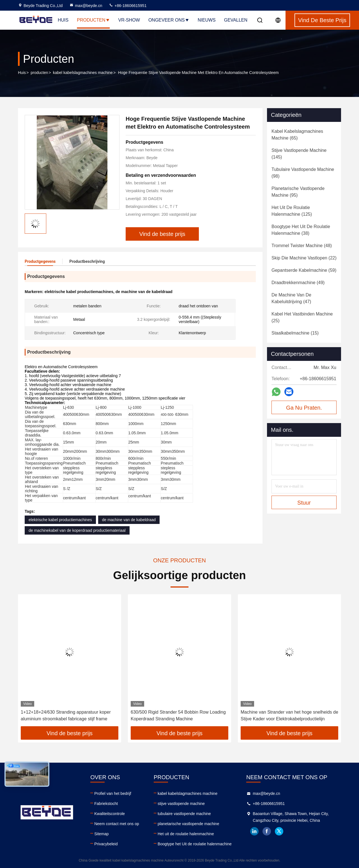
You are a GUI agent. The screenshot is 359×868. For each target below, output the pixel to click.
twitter (279, 831)
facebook (267, 831)
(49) (298, 283)
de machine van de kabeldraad (129, 520)
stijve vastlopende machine (181, 804)
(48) (302, 246)
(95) (298, 192)
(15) (295, 333)
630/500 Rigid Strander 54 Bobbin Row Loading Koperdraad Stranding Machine (178, 715)
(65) (297, 135)
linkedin (254, 831)
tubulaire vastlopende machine (184, 814)
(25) (302, 317)
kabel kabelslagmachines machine (83, 73)
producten (39, 73)
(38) (301, 230)
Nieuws (207, 20)
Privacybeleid (106, 844)
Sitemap (101, 834)
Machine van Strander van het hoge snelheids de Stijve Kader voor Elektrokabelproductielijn (289, 715)
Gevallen (236, 20)
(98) (303, 173)
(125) (292, 211)
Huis (63, 20)
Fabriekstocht (106, 804)
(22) (304, 258)
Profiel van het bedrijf (113, 793)
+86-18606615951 (128, 6)
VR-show (129, 20)
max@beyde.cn (86, 6)
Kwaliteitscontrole (110, 814)
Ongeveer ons (169, 20)
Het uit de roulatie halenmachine (186, 834)
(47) (291, 298)
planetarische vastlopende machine (188, 824)
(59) (304, 270)
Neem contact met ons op (117, 824)
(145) (299, 154)
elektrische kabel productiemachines (60, 520)
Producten (93, 20)
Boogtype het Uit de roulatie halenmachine (195, 844)
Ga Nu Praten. (304, 408)
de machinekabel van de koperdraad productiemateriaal (77, 530)
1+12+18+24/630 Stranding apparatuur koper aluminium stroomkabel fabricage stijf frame (66, 715)
